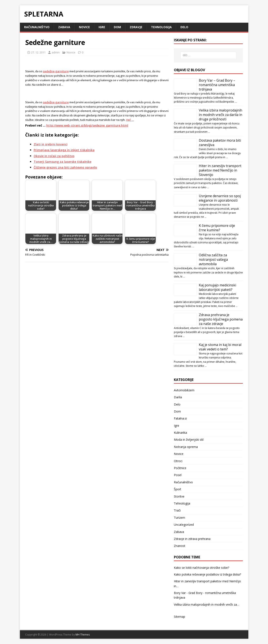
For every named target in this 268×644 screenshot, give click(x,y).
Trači (177, 510)
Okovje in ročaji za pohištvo (54, 156)
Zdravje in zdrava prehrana (192, 539)
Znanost (180, 546)
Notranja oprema (186, 447)
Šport (178, 489)
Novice (84, 27)
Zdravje (136, 27)
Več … (130, 120)
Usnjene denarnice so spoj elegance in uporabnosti (220, 198)
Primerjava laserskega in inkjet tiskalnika (64, 150)
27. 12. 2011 (38, 52)
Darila (178, 397)
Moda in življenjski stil (189, 440)
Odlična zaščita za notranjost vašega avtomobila (213, 259)
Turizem (179, 518)
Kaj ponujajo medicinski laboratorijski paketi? (217, 287)
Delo (184, 27)
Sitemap (179, 617)
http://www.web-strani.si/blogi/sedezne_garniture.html (87, 125)
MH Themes (83, 635)
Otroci (178, 461)
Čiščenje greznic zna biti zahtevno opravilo (65, 167)
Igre (102, 27)
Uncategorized (184, 525)
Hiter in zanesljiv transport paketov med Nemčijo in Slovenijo (220, 170)
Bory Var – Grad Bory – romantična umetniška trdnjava (217, 85)
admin (56, 52)
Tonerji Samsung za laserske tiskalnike (63, 162)
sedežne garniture (56, 71)
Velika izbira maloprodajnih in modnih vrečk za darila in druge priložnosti (221, 115)
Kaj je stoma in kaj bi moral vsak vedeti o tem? (220, 347)
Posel (178, 475)
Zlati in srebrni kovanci (51, 144)
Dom (117, 27)
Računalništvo (37, 27)
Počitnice (180, 468)
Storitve (179, 496)
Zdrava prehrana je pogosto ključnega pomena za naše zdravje (221, 319)
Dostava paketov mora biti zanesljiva (220, 143)
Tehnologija (161, 27)
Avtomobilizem (184, 390)
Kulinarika (180, 433)
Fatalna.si (180, 418)
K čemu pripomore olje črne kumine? (217, 228)
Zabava (64, 27)
